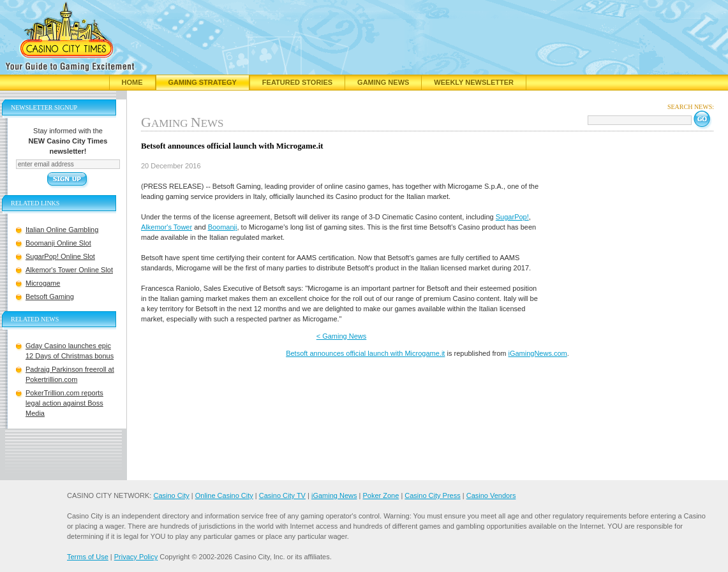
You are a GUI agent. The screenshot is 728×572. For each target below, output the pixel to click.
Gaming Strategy (203, 82)
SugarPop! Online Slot (60, 256)
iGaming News (334, 495)
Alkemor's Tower (167, 227)
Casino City (171, 495)
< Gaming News (342, 336)
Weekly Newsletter (474, 82)
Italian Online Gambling (62, 230)
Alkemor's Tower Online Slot (69, 270)
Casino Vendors (491, 495)
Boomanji (223, 227)
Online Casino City (224, 495)
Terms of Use (88, 557)
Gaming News (383, 82)
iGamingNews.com (537, 353)
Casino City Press (432, 495)
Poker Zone (381, 495)
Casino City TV (282, 495)
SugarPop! (512, 217)
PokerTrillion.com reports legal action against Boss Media (64, 403)
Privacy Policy (136, 557)
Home (132, 82)
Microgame (43, 283)
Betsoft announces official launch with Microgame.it (365, 353)
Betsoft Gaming (50, 297)
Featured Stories (297, 82)
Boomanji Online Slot (58, 243)
